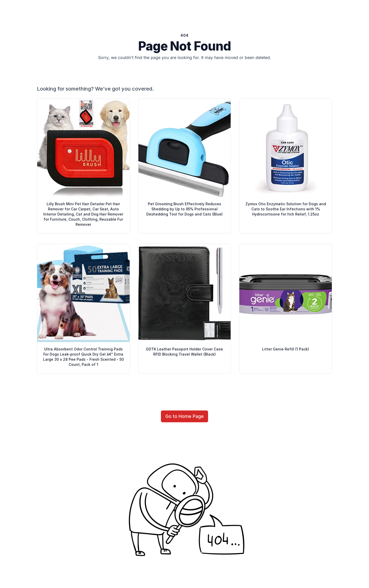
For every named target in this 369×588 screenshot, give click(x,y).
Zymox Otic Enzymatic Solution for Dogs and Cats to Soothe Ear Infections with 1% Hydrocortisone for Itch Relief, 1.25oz (286, 209)
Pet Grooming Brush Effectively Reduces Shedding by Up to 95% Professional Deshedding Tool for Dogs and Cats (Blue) (184, 209)
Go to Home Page (184, 416)
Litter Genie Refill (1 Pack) (286, 349)
